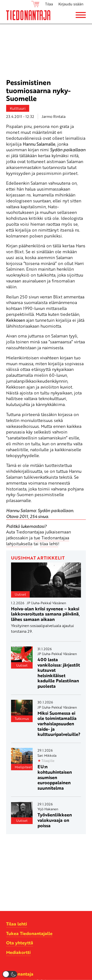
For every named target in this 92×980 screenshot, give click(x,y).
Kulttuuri (18, 108)
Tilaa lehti (17, 924)
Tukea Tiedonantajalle (29, 933)
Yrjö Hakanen (48, 809)
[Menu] (81, 15)
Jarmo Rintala (54, 116)
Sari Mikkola (47, 755)
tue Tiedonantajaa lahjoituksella (38, 541)
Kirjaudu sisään (71, 4)
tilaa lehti (49, 544)
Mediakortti (18, 952)
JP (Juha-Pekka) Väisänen (46, 603)
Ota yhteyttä (20, 943)
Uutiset (20, 594)
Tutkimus (22, 719)
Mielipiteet (23, 767)
